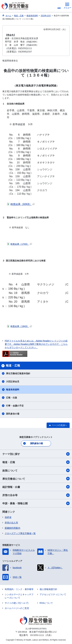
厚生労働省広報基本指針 (18, 373)
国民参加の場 (13, 414)
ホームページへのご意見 (17, 608)
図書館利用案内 (12, 528)
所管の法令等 (36, 495)
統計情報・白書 (36, 487)
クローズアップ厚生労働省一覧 (20, 533)
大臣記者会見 (13, 382)
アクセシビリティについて (53, 594)
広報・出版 (12, 398)
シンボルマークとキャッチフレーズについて (19, 596)
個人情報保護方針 (48, 589)
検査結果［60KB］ (21, 204)
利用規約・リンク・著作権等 (19, 589)
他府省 (8, 517)
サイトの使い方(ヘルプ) (16, 603)
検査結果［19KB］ (19, 326)
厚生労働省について (36, 479)
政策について (36, 470)
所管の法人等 (11, 523)
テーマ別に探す (36, 454)
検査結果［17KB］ (19, 244)
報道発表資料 (13, 390)
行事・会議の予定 (15, 406)
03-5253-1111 (37, 635)
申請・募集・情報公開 (36, 503)
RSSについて (46, 603)
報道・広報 (36, 462)
